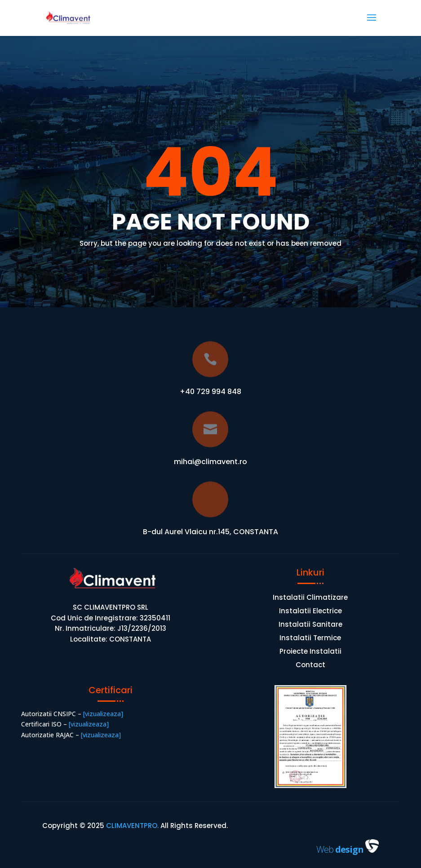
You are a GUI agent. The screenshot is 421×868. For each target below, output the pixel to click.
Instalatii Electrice (310, 612)
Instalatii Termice (310, 639)
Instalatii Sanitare (310, 625)
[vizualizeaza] (102, 714)
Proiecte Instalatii (310, 652)
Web (341, 849)
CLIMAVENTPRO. (131, 826)
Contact (310, 666)
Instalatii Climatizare (310, 598)
